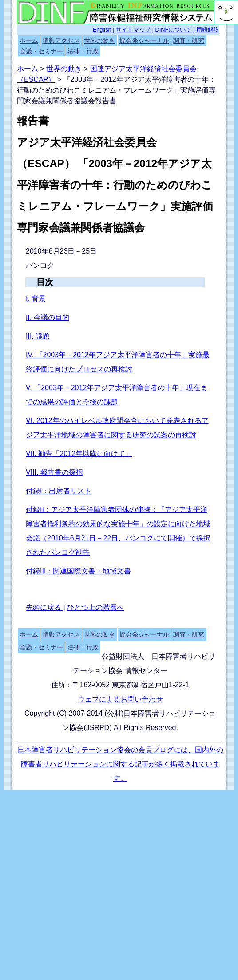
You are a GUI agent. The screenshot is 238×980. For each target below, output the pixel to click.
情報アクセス (61, 40)
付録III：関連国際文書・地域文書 (78, 571)
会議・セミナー (41, 51)
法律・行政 (83, 51)
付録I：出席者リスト (59, 491)
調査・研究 (189, 40)
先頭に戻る (44, 607)
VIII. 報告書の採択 (54, 472)
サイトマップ (134, 30)
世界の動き (99, 40)
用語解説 (208, 30)
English (103, 30)
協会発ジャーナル (144, 40)
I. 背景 (36, 299)
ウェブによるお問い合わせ (120, 699)
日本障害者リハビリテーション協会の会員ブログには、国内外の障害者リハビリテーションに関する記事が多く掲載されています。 (120, 764)
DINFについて (174, 30)
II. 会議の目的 (48, 317)
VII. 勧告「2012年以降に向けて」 (79, 454)
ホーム (29, 40)
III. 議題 (38, 336)
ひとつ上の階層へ (95, 607)
